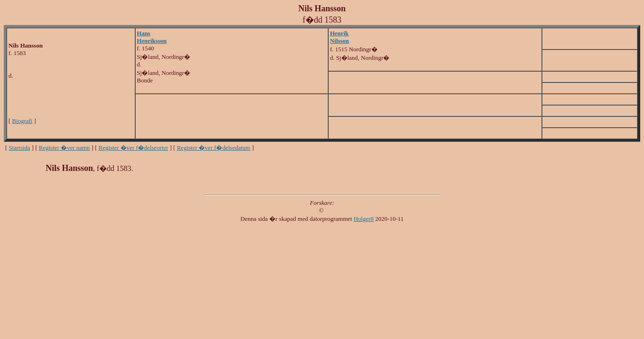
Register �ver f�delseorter (133, 148)
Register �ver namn (64, 148)
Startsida (20, 148)
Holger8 (364, 219)
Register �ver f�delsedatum (214, 148)
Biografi (22, 121)
